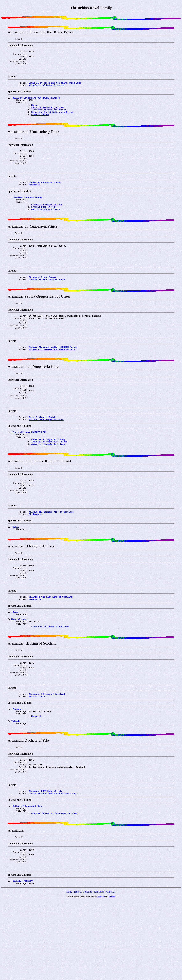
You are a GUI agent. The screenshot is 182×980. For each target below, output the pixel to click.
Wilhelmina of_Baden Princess (46, 90)
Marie (34, 112)
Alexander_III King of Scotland (50, 682)
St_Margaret (36, 560)
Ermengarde (35, 652)
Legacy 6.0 (101, 977)
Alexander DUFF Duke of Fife (46, 862)
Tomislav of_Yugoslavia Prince (49, 480)
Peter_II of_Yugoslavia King (48, 478)
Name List (111, 972)
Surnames (99, 972)
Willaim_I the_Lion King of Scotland (51, 649)
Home (69, 972)
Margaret (36, 780)
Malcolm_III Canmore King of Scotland (51, 557)
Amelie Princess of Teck (45, 227)
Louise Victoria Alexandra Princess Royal (54, 865)
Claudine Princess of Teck (47, 221)
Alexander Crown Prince (43, 300)
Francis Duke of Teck (44, 224)
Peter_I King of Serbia (43, 453)
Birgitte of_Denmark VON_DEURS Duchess (52, 380)
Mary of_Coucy (37, 759)
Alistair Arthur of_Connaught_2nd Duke (54, 887)
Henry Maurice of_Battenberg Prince (52, 120)
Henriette (34, 199)
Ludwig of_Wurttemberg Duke (45, 197)
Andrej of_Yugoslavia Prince (48, 483)
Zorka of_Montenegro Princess (46, 456)
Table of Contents (83, 972)
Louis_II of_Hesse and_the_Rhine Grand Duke (55, 87)
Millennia (112, 977)
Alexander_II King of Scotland (47, 756)
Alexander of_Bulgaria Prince (49, 117)
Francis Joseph (40, 123)
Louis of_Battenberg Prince (47, 114)
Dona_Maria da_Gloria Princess (47, 303)
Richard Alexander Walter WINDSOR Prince (53, 377)
